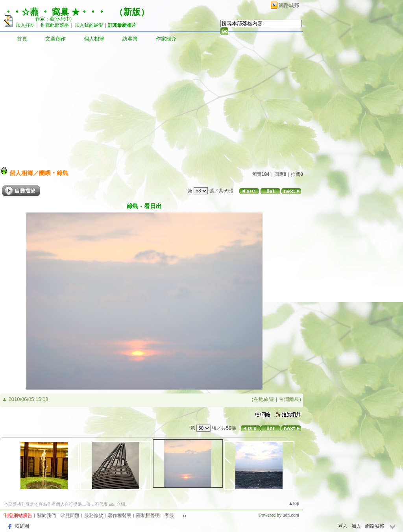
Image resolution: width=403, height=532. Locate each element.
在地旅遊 (264, 399)
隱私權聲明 (148, 515)
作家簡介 (166, 39)
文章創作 (55, 39)
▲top (294, 503)
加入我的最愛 (89, 25)
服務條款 (94, 515)
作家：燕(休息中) (54, 19)
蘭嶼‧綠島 (54, 173)
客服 (169, 515)
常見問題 (70, 515)
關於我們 (46, 515)
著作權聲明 (120, 515)
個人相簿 (94, 39)
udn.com (291, 515)
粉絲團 (22, 526)
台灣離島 (289, 399)
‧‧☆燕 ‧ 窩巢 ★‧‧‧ (55, 12)
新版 (132, 12)
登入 (343, 526)
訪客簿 (130, 39)
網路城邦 (289, 5)
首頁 (22, 39)
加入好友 (25, 25)
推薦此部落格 (55, 25)
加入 (356, 526)
